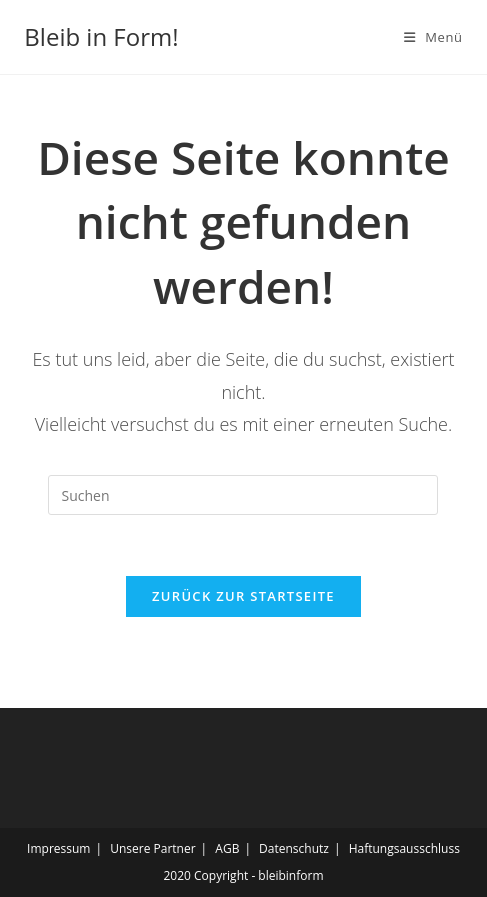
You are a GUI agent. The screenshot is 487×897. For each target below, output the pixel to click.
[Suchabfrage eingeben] (243, 495)
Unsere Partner (152, 848)
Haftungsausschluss (404, 848)
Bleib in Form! (101, 36)
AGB (227, 848)
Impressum (58, 848)
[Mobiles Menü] (433, 37)
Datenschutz (294, 848)
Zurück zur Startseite (243, 596)
